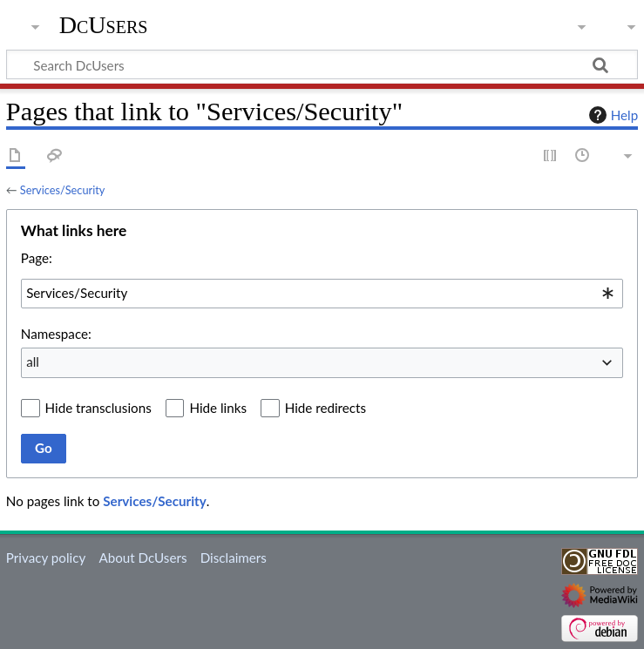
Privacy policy (46, 558)
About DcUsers (142, 558)
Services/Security (63, 190)
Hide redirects (325, 408)
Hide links (218, 408)
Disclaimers (234, 558)
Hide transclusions (98, 408)
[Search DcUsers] (322, 64)
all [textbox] (33, 362)
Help (611, 115)
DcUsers (104, 25)
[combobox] (322, 294)
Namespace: (56, 334)
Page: (37, 258)
